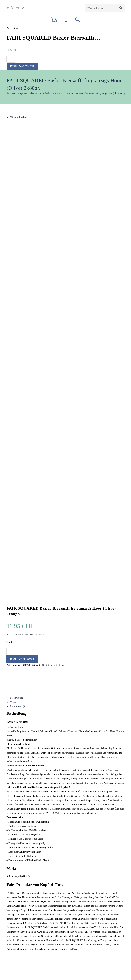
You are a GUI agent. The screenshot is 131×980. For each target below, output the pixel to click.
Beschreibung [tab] (16, 306)
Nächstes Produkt (18, 118)
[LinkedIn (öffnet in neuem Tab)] (18, 8)
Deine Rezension (16, 636)
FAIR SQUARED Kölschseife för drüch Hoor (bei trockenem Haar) (26, 802)
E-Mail (52, 675)
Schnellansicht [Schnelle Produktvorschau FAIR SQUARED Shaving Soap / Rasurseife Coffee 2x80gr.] (55, 751)
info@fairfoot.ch (25, 891)
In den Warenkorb (22, 66)
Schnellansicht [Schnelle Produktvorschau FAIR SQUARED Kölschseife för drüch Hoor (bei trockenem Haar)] (15, 751)
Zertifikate (14, 924)
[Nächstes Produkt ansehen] (28, 118)
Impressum (14, 920)
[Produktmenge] (11, 59)
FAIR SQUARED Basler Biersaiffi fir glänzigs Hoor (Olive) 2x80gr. (96, 94)
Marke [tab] (13, 310)
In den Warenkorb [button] (26, 839)
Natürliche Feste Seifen (53, 273)
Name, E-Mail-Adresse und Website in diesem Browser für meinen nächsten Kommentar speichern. (59, 690)
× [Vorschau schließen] (1, 959)
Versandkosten (37, 243)
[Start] (8, 94)
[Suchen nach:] (78, 21)
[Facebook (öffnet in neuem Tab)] (9, 8)
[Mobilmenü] (66, 21)
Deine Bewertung (16, 625)
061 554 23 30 (20, 895)
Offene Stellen (16, 916)
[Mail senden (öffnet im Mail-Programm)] (23, 8)
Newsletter (14, 937)
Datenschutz (15, 933)
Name (10, 675)
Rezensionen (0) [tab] (18, 314)
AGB (12, 929)
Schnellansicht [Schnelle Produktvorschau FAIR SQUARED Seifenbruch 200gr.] (95, 751)
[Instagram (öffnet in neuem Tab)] (14, 8)
